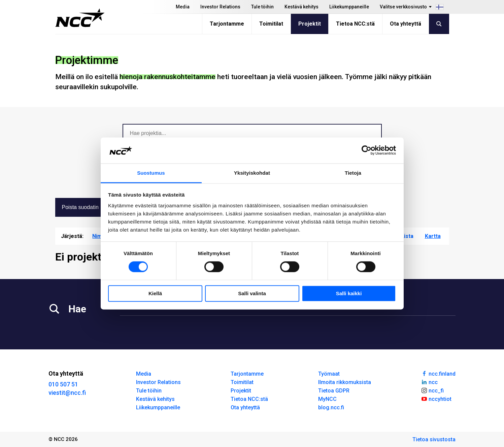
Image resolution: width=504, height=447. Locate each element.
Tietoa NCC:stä (355, 24)
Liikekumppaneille (349, 7)
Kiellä (155, 293)
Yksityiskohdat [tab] (252, 173)
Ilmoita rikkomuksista (345, 382)
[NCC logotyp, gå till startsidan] (80, 18)
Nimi (98, 236)
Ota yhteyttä (406, 24)
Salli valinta (252, 293)
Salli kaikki (349, 293)
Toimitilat (271, 24)
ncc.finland (438, 373)
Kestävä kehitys (301, 7)
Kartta (433, 236)
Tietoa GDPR (334, 391)
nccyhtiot (436, 399)
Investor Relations (220, 7)
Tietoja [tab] (353, 173)
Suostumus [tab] (151, 173)
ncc (429, 382)
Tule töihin (262, 7)
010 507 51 (63, 384)
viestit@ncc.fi (67, 393)
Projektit (310, 24)
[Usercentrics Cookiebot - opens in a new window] (366, 150)
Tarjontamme (227, 24)
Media (183, 7)
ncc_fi (432, 390)
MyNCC (327, 399)
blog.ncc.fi (331, 407)
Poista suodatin (87, 207)
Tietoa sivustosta (434, 439)
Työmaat (329, 374)
